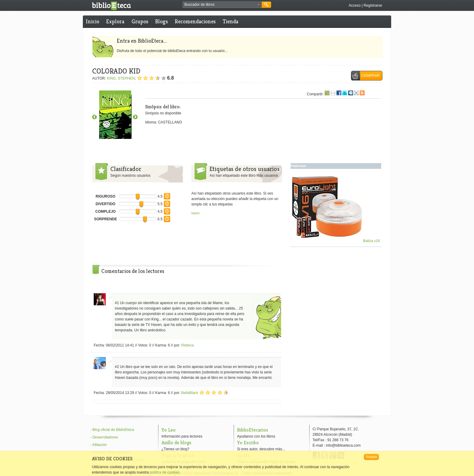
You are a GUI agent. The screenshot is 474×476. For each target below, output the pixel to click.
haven (195, 213)
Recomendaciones (195, 21)
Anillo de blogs (176, 443)
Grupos (140, 21)
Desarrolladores (105, 437)
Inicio (93, 21)
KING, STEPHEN (121, 78)
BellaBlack (190, 393)
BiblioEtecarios (253, 430)
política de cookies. (165, 472)
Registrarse (373, 5)
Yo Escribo (248, 443)
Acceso (354, 5)
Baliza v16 (336, 241)
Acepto (371, 457)
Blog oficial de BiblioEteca (113, 430)
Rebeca (188, 345)
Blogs (161, 21)
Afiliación (99, 445)
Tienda (231, 21)
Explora (115, 21)
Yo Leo (169, 430)
